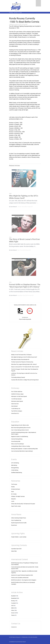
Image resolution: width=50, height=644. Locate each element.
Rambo (13, 487)
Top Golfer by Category (17, 411)
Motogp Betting (15, 468)
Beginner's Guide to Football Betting (20, 437)
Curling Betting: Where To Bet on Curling (21, 446)
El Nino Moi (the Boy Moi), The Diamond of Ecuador (23, 504)
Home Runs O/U (15, 413)
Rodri (13, 492)
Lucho (13, 501)
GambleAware (25, 317)
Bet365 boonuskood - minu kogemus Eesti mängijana (24, 580)
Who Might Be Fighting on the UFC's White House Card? (24, 357)
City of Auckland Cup (16, 520)
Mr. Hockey (14, 494)
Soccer (13, 613)
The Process (14, 484)
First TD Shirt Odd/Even (17, 392)
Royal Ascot (14, 525)
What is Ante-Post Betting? (18, 444)
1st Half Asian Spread (16, 399)
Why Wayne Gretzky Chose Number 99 (20, 359)
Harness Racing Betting (17, 439)
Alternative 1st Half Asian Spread (19, 396)
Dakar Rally (14, 551)
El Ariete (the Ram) (16, 489)
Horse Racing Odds (16, 441)
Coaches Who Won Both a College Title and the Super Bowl (25, 380)
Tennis (13, 615)
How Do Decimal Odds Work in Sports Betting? (22, 451)
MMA (13, 608)
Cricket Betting (15, 470)
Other (13, 610)
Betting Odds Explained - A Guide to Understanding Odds (24, 449)
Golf (12, 606)
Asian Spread (14, 406)
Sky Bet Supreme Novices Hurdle (19, 523)
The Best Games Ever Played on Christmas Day (22, 362)
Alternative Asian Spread (17, 401)
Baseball (13, 596)
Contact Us (14, 627)
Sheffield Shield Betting (17, 473)
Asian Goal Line (15, 404)
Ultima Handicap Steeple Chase (19, 518)
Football (13, 603)
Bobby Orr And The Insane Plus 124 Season (21, 355)
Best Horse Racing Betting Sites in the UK (21, 428)
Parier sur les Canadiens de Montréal (20, 578)
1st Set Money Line (16, 409)
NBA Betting (14, 465)
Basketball (14, 598)
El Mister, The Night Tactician (18, 496)
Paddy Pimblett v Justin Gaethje (19, 537)
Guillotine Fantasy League (17, 394)
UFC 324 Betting (15, 463)
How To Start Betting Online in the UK (20, 430)
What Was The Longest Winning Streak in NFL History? (24, 364)
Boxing (13, 601)
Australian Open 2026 (16, 549)
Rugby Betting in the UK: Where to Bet (20, 425)
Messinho (14, 499)
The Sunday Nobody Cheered (18, 377)
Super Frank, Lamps (16, 506)
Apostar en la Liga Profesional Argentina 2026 (22, 575)
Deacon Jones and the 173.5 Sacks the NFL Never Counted (25, 367)
